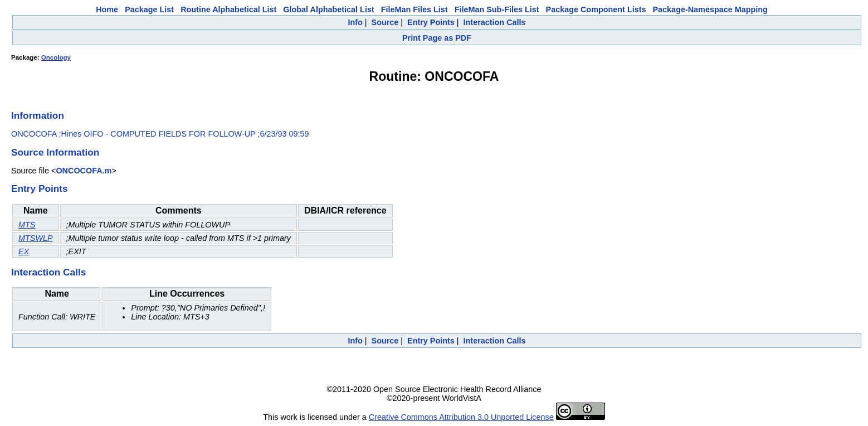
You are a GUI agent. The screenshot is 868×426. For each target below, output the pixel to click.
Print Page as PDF (437, 38)
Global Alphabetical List (328, 9)
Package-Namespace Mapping (710, 9)
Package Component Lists (596, 9)
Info (355, 22)
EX (24, 251)
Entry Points (431, 22)
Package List (149, 9)
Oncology (56, 57)
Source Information (55, 152)
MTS (27, 225)
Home (107, 9)
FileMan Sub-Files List (497, 9)
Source (385, 22)
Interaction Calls (495, 22)
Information (38, 115)
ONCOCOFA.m (84, 171)
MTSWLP (36, 238)
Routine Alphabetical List (228, 9)
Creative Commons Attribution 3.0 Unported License (461, 417)
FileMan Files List (415, 9)
